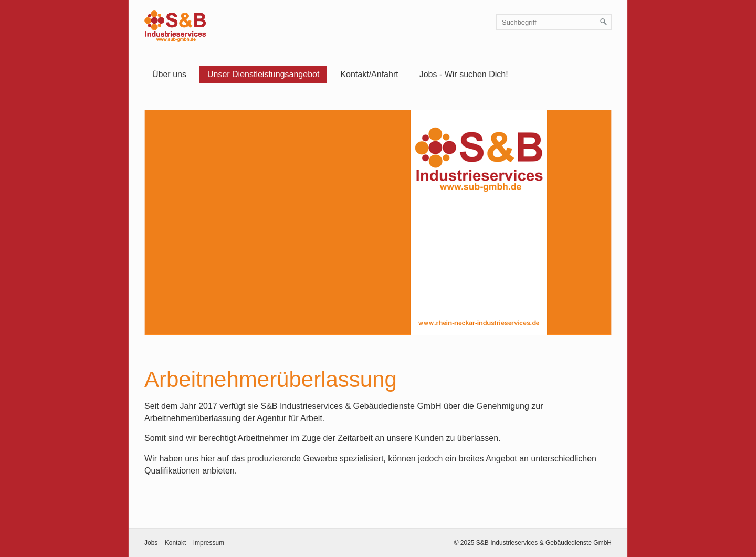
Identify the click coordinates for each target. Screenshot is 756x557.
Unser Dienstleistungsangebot (263, 74)
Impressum (209, 543)
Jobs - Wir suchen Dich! (464, 74)
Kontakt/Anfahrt (369, 74)
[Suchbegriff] (554, 22)
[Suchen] (604, 22)
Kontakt (176, 543)
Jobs (151, 543)
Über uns (169, 74)
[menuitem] (169, 75)
